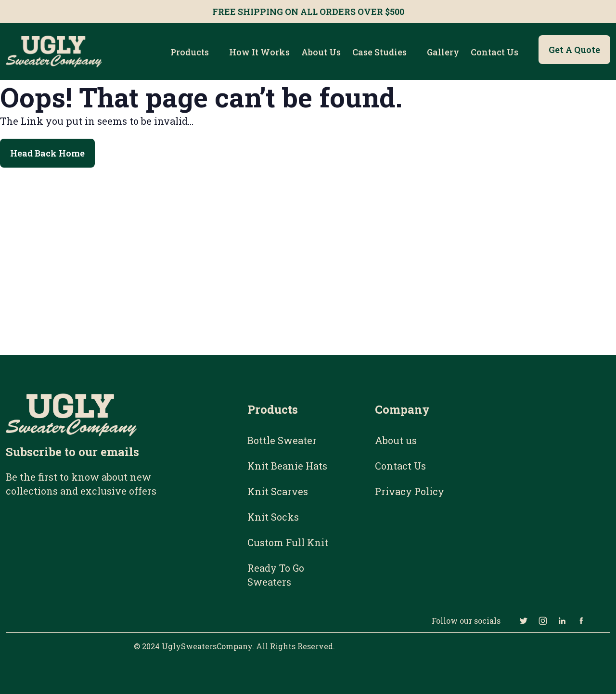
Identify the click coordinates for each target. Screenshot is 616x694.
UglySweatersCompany (207, 646)
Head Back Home (47, 153)
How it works (259, 52)
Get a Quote (574, 50)
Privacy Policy (410, 491)
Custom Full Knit (288, 542)
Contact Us (494, 52)
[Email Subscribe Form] (93, 557)
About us (321, 52)
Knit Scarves (278, 491)
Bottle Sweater (282, 440)
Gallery (443, 52)
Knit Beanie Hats (287, 466)
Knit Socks (273, 517)
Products (190, 52)
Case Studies (379, 52)
